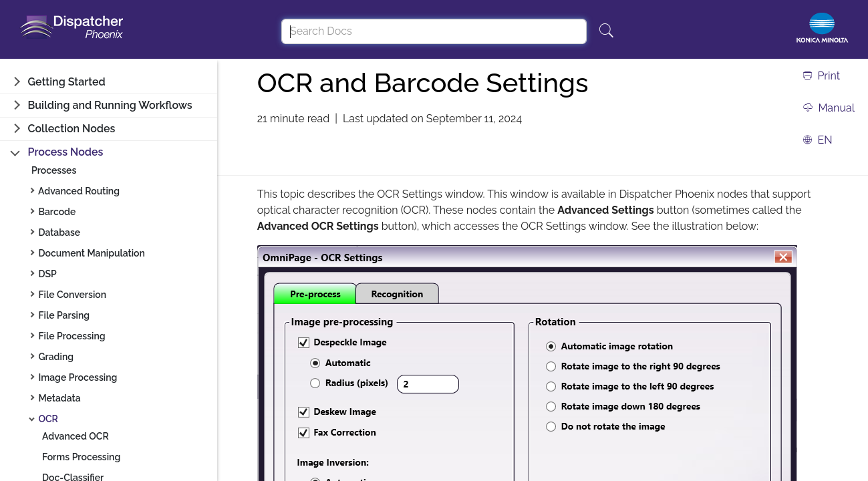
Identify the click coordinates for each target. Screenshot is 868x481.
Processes (54, 170)
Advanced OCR (76, 436)
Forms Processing (81, 457)
